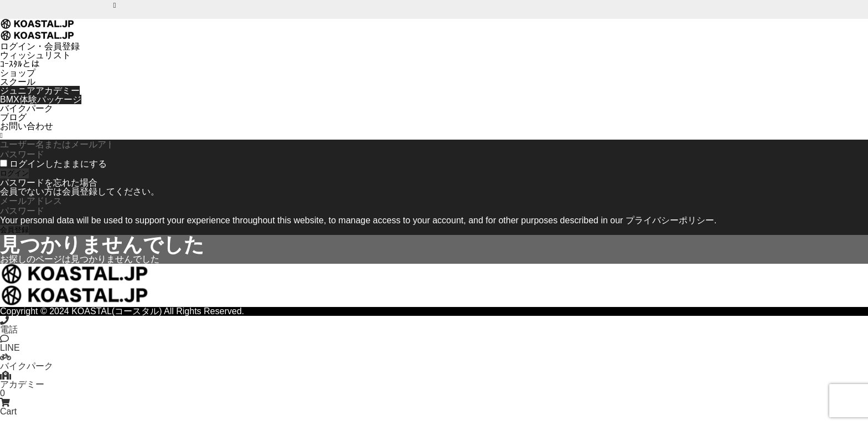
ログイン (14, 173)
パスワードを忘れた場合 (49, 183)
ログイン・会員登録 (40, 46)
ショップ (18, 73)
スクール (18, 82)
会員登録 (14, 230)
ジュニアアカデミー (40, 91)
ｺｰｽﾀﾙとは (20, 64)
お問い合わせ (27, 126)
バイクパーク (27, 108)
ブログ (13, 117)
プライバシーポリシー (670, 220)
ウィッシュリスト (35, 55)
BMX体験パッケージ (41, 99)
